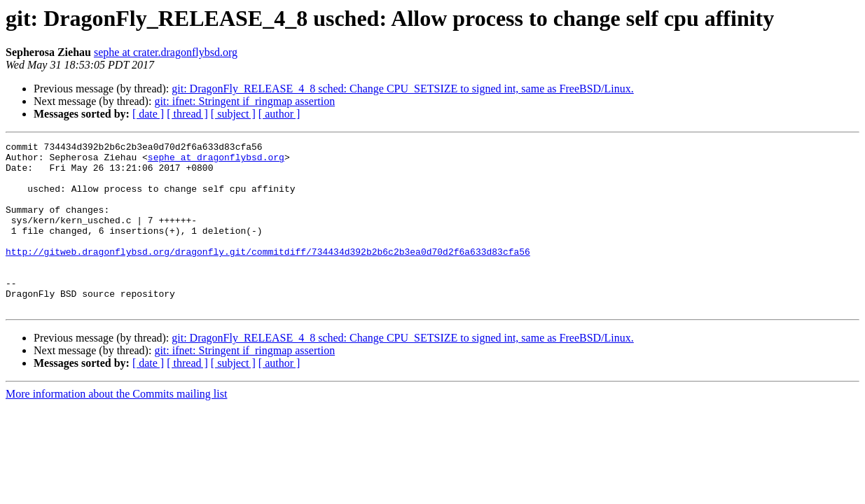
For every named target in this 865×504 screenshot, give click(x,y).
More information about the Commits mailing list (116, 427)
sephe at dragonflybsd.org (216, 161)
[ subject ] (233, 114)
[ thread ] (187, 114)
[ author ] (279, 114)
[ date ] (148, 114)
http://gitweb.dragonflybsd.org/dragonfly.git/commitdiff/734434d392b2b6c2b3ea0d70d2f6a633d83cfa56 (268, 274)
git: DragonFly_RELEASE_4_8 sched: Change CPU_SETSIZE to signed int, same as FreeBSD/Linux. (403, 89)
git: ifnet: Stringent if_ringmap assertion (244, 101)
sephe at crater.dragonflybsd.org (166, 52)
